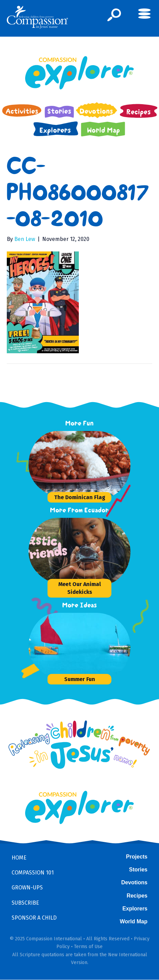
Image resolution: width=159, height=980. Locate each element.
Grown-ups (27, 888)
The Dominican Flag (80, 497)
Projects (137, 857)
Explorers (135, 909)
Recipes (137, 896)
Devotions (134, 882)
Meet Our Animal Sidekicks (80, 588)
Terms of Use (88, 947)
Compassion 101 (33, 873)
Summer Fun (80, 679)
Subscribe (25, 903)
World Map (134, 921)
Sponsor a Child (34, 918)
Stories (138, 870)
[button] (114, 15)
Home (19, 858)
